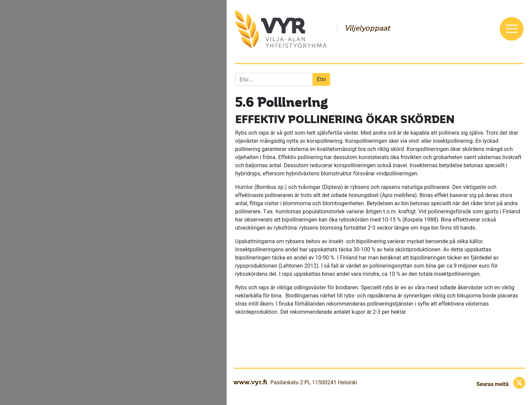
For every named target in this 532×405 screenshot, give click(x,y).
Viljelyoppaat (367, 28)
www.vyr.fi (250, 382)
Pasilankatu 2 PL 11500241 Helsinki (314, 382)
